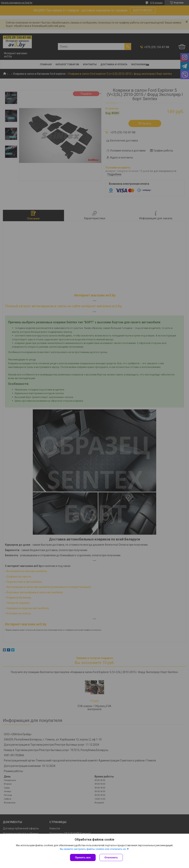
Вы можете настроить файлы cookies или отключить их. (93, 849)
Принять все (83, 857)
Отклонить (111, 857)
